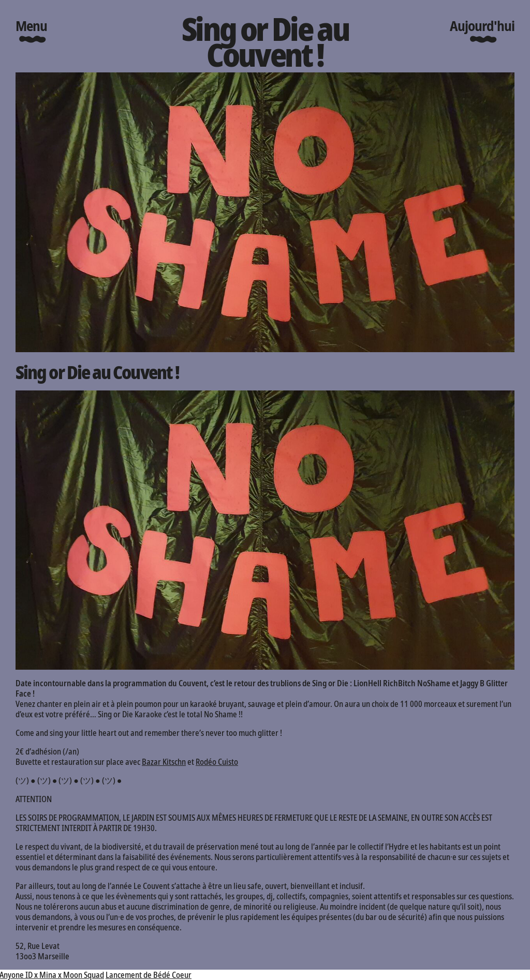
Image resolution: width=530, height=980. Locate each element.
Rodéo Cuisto (217, 762)
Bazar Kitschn (164, 762)
